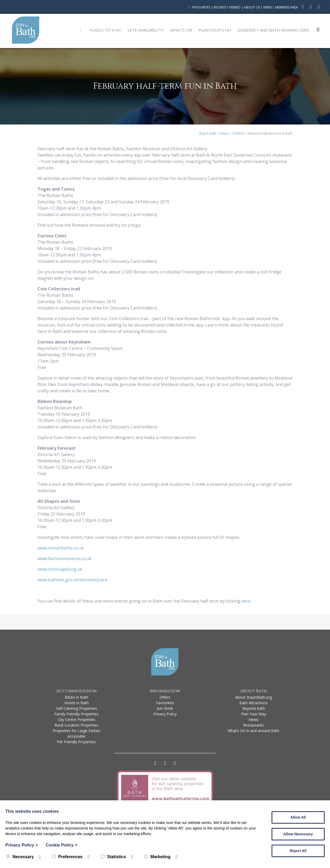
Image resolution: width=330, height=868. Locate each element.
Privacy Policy (165, 714)
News (268, 7)
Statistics (113, 857)
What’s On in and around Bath (253, 731)
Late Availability (146, 30)
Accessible (76, 736)
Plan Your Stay (215, 30)
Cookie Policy (62, 845)
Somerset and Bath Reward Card (274, 30)
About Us (252, 7)
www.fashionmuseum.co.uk (64, 558)
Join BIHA (165, 708)
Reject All (298, 851)
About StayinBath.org (253, 697)
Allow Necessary (298, 834)
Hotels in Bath (77, 703)
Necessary (20, 857)
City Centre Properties (77, 719)
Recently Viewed (227, 7)
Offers (165, 697)
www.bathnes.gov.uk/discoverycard (72, 580)
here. (247, 601)
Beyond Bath (254, 708)
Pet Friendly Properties (76, 742)
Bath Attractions (253, 703)
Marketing (157, 857)
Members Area (287, 7)
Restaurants (253, 725)
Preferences (67, 857)
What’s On (181, 30)
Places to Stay (105, 30)
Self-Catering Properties (77, 708)
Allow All (298, 817)
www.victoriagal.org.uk (60, 569)
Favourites (199, 7)
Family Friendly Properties (76, 714)
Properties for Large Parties (77, 731)
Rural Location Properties (76, 725)
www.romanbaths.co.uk (61, 548)
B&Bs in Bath (77, 697)
